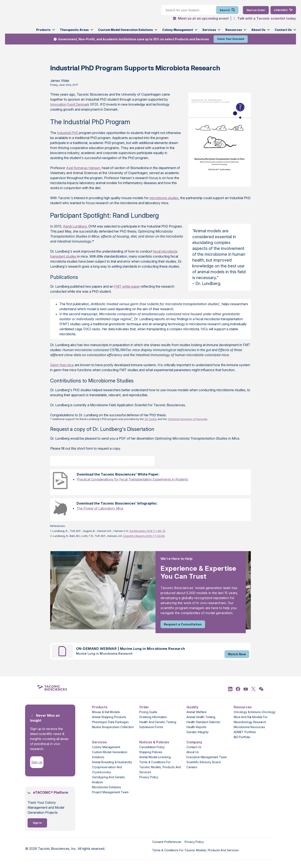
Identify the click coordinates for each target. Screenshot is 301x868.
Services (209, 30)
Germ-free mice (62, 365)
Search (227, 10)
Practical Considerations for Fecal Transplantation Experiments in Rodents (132, 479)
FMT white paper (127, 286)
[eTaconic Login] (283, 10)
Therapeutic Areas (74, 30)
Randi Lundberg (75, 226)
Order (144, 707)
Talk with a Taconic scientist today (267, 18)
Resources (234, 30)
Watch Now (237, 654)
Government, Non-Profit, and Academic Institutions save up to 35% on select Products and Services (134, 39)
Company (194, 742)
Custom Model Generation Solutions (126, 30)
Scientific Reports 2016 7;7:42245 (144, 536)
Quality (193, 707)
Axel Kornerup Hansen (83, 168)
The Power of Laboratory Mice (100, 508)
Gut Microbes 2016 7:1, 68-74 (147, 531)
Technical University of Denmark (187, 419)
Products (43, 30)
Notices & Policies (154, 742)
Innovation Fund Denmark (70, 104)
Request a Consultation (183, 624)
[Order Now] (256, 10)
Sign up (37, 762)
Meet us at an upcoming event (201, 18)
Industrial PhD (68, 133)
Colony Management (178, 30)
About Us (258, 30)
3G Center (151, 419)
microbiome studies (164, 198)
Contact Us (283, 30)
